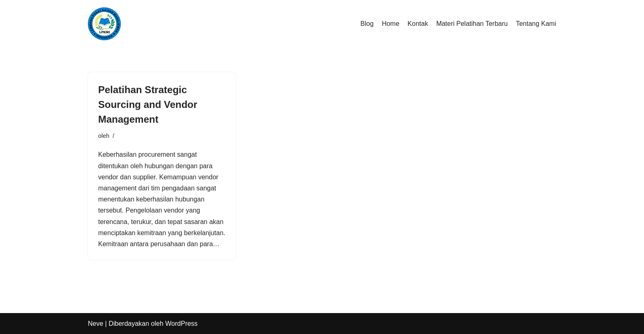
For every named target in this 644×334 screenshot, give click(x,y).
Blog (367, 24)
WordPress (181, 324)
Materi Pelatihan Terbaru (472, 24)
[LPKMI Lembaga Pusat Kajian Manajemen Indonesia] (104, 24)
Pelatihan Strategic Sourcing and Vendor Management (148, 104)
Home (391, 24)
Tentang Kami (536, 24)
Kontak (418, 24)
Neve (95, 324)
